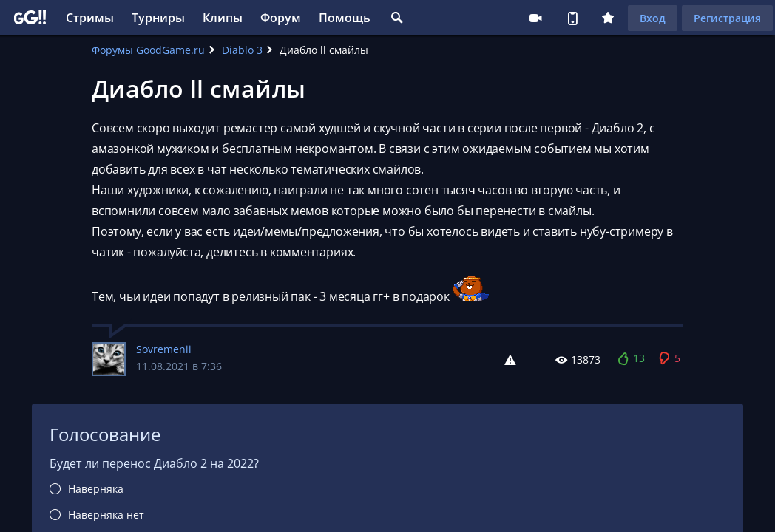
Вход (653, 18)
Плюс (608, 18)
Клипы (223, 18)
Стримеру (535, 18)
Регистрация (727, 18)
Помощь (345, 18)
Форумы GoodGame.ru (148, 50)
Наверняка (96, 489)
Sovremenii (164, 349)
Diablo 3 (242, 50)
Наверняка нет (106, 515)
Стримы (90, 18)
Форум (281, 18)
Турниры (158, 18)
